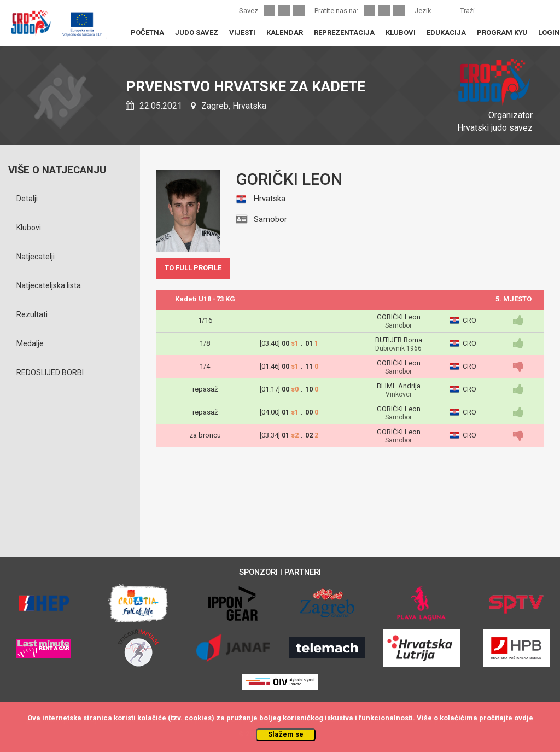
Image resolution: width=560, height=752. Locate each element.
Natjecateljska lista (49, 285)
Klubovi (29, 228)
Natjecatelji (36, 257)
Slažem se (286, 734)
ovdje (524, 718)
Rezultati (32, 314)
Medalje (30, 343)
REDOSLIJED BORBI (50, 372)
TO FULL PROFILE (193, 268)
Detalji (27, 199)
